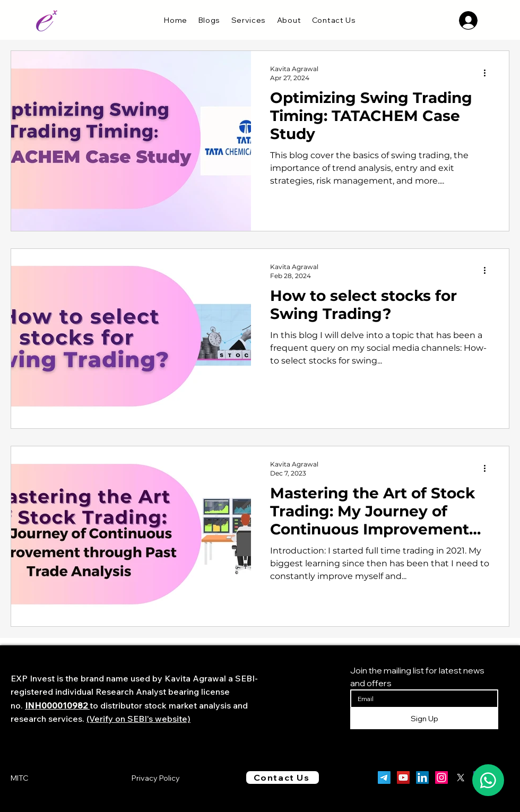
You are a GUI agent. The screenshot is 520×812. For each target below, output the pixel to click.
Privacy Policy (156, 778)
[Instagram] (441, 778)
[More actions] (488, 73)
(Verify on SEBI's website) (138, 719)
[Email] (421, 699)
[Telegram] (384, 778)
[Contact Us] (283, 778)
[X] (461, 778)
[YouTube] (403, 778)
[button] (248, 20)
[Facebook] (480, 778)
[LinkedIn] (422, 778)
